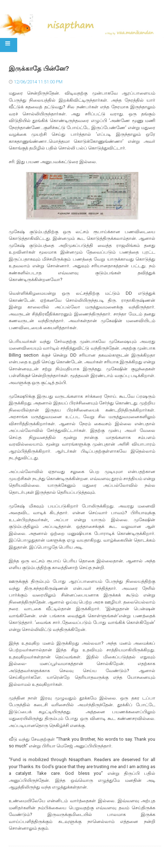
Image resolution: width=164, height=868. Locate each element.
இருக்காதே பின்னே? (39, 69)
